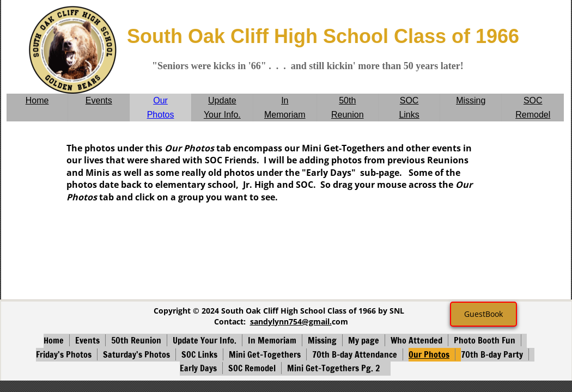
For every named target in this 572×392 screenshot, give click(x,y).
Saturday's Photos (136, 354)
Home (37, 100)
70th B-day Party (492, 354)
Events (99, 100)
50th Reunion (136, 340)
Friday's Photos (64, 354)
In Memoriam (272, 340)
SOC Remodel (252, 368)
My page (364, 340)
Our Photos (429, 354)
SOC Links (199, 354)
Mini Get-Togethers (265, 354)
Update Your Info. (205, 340)
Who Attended (416, 340)
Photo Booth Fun (485, 340)
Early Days (198, 368)
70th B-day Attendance (355, 354)
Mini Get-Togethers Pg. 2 (333, 368)
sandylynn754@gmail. (291, 321)
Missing (471, 100)
